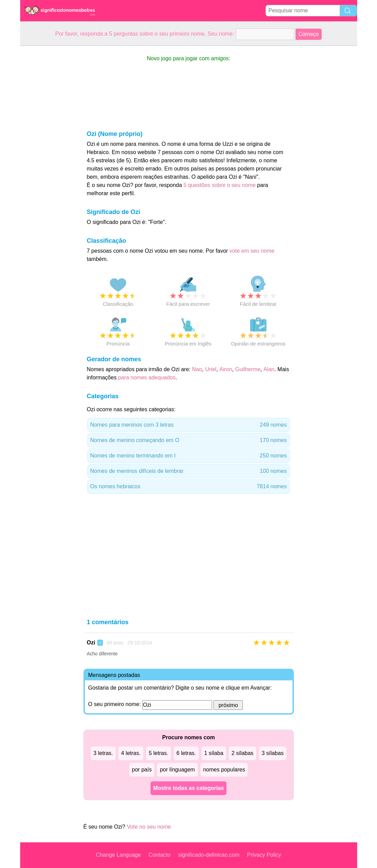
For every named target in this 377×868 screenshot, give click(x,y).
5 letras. (159, 753)
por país (142, 770)
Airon (226, 369)
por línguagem (177, 770)
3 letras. (103, 753)
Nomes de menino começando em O (189, 440)
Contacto (159, 855)
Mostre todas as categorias (188, 788)
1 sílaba (214, 753)
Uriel (211, 369)
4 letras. (131, 753)
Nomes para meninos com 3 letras (189, 425)
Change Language (118, 855)
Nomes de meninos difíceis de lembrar (189, 471)
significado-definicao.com (209, 855)
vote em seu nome (252, 251)
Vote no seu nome (149, 827)
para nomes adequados (147, 378)
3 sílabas (273, 753)
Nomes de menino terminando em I (189, 456)
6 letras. (186, 753)
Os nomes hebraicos (189, 487)
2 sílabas (243, 753)
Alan (269, 369)
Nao (197, 369)
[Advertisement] (48, 149)
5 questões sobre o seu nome (219, 185)
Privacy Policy (264, 855)
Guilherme (248, 369)
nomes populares (224, 770)
